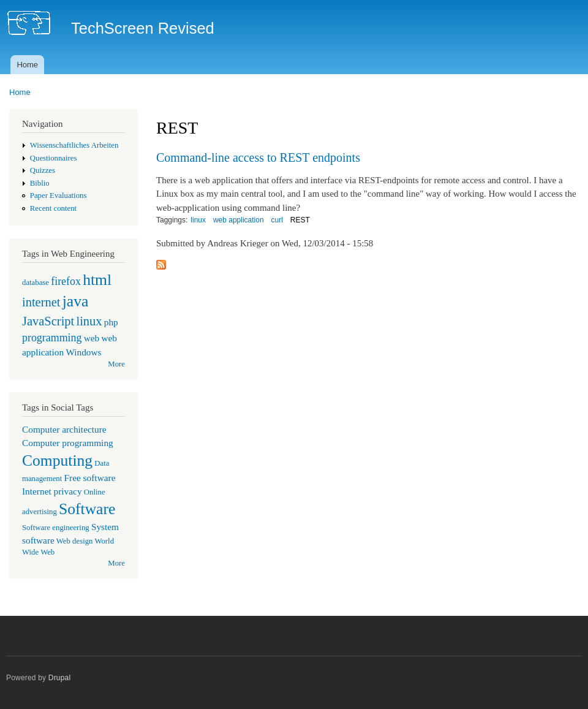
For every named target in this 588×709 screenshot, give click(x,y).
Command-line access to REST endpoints (258, 157)
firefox (66, 281)
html (97, 280)
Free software (90, 478)
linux (89, 321)
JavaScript (48, 321)
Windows (83, 352)
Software (87, 509)
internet (41, 302)
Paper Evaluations (58, 195)
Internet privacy (52, 491)
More (116, 364)
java (76, 301)
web (92, 338)
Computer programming (68, 443)
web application (239, 220)
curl (277, 220)
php (111, 322)
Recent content (53, 208)
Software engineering (56, 528)
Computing (57, 461)
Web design (75, 541)
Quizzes (43, 170)
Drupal (60, 678)
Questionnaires (54, 158)
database (36, 282)
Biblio (40, 183)
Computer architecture (64, 429)
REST (300, 220)
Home (27, 65)
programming (52, 338)
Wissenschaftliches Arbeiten (74, 145)
